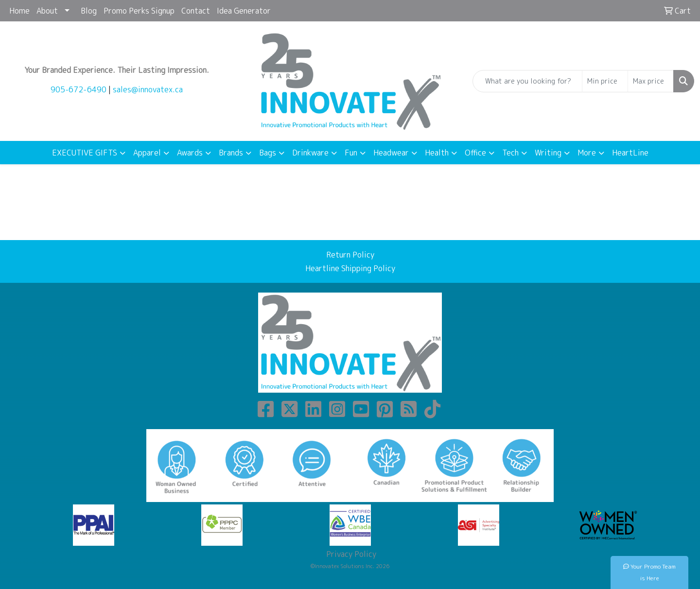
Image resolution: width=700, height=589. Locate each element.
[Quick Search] (527, 81)
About (47, 11)
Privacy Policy (350, 554)
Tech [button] (510, 153)
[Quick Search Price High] (651, 81)
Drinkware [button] (310, 153)
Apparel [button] (147, 153)
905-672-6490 (79, 89)
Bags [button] (268, 153)
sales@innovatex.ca (148, 89)
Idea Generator (244, 11)
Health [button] (437, 153)
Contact (196, 11)
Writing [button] (548, 153)
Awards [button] (190, 153)
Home (19, 11)
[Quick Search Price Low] (605, 81)
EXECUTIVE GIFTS (85, 153)
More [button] (587, 153)
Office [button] (475, 153)
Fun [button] (351, 153)
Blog (89, 11)
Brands (231, 153)
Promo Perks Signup (139, 11)
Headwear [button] (391, 153)
